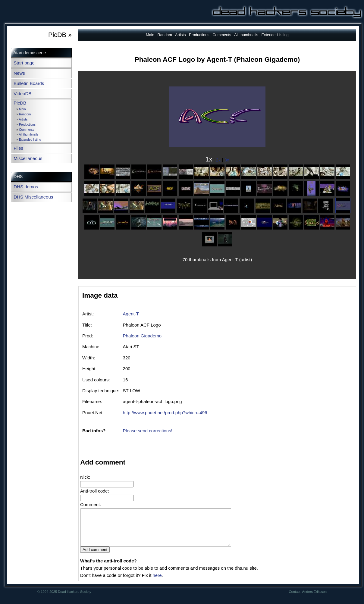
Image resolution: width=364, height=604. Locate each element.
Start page (24, 63)
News (19, 73)
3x (227, 160)
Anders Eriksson (314, 599)
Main (22, 109)
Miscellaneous (28, 158)
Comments (27, 130)
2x (218, 160)
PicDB (20, 103)
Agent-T (131, 314)
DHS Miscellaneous (33, 197)
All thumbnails (28, 135)
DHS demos (26, 187)
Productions (27, 125)
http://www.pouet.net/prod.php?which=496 (165, 413)
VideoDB (22, 94)
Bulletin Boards (29, 83)
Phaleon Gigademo (142, 336)
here (157, 582)
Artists (23, 119)
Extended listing (30, 140)
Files (18, 148)
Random (25, 114)
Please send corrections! (148, 431)
